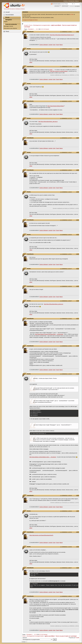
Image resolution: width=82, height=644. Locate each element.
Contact (24, 642)
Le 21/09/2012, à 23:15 (66, 235)
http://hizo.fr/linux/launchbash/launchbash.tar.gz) (62, 35)
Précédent (31, 29)
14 (41, 29)
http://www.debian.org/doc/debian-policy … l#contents (43, 457)
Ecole (54, 45)
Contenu (66, 1)
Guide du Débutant (44, 45)
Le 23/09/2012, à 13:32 (66, 319)
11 (36, 29)
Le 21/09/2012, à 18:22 (66, 192)
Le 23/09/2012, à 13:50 (66, 346)
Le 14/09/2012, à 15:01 (66, 32)
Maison (61, 45)
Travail (57, 45)
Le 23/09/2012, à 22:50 (66, 547)
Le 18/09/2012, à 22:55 (66, 101)
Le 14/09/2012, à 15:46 (66, 49)
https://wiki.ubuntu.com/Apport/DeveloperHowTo (41, 535)
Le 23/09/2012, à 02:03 (66, 286)
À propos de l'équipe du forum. (30, 20)
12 (38, 29)
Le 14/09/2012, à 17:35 (66, 67)
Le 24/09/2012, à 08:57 (66, 568)
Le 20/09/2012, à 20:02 (66, 170)
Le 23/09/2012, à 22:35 (66, 532)
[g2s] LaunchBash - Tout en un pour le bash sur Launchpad (61, 636)
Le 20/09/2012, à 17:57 (66, 138)
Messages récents (8, 26)
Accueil (26, 25)
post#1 (51, 70)
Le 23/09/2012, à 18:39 (66, 374)
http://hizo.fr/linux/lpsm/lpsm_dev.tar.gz (48, 122)
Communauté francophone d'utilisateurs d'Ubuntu (14, 9)
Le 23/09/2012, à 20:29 (66, 496)
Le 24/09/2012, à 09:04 (66, 596)
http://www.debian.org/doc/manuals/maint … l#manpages (49, 334)
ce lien (72, 14)
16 (44, 29)
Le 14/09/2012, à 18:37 (66, 84)
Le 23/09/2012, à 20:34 (66, 511)
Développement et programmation (42, 25)
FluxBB (77, 638)
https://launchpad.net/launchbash (56, 106)
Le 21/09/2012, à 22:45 (66, 220)
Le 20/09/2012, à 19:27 (66, 153)
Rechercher (71, 1)
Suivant (47, 29)
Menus (77, 1)
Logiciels (50, 45)
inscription (77, 6)
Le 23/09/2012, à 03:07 (66, 301)
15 (43, 29)
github (31, 62)
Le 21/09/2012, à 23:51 (66, 254)
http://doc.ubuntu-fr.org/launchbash (59, 71)
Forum (30, 25)
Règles (6, 22)
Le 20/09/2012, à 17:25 (66, 118)
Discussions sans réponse (10, 28)
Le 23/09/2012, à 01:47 (66, 269)
